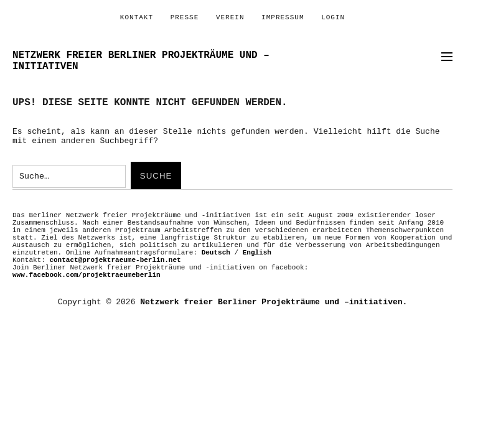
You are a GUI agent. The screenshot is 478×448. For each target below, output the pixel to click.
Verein (230, 17)
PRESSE (185, 17)
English (257, 253)
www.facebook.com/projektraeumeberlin (87, 275)
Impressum (283, 17)
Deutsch (216, 253)
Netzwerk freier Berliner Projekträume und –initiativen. (274, 302)
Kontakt (137, 17)
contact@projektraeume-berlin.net (115, 260)
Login (333, 17)
